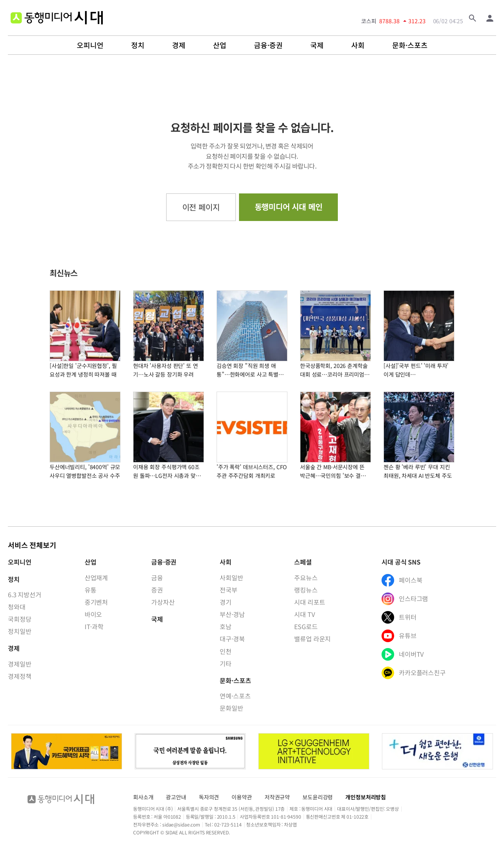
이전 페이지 (201, 207)
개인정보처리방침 (366, 797)
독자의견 (209, 797)
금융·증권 (268, 45)
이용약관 (242, 797)
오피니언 (90, 45)
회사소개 (143, 797)
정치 (138, 45)
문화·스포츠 (410, 45)
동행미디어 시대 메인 (289, 207)
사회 (358, 45)
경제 (179, 45)
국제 (317, 45)
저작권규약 (277, 797)
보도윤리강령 (318, 797)
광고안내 (176, 797)
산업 (220, 45)
